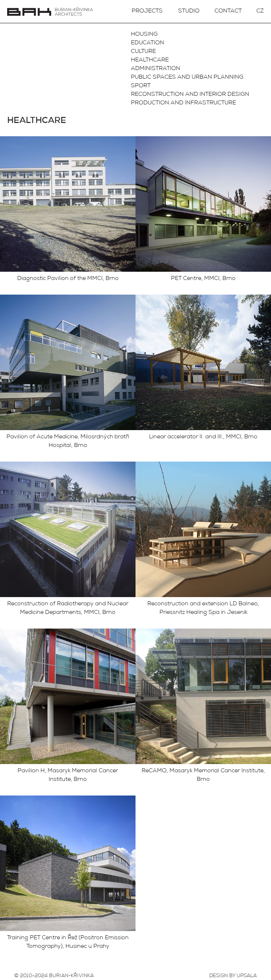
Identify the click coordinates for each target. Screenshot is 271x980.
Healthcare (150, 60)
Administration (156, 69)
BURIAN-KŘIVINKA (71, 976)
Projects (147, 11)
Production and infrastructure (183, 103)
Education (147, 43)
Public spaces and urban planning (187, 78)
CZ (260, 11)
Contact (228, 11)
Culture (143, 52)
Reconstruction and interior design (190, 95)
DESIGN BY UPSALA (233, 976)
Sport (141, 86)
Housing (144, 35)
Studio (189, 11)
